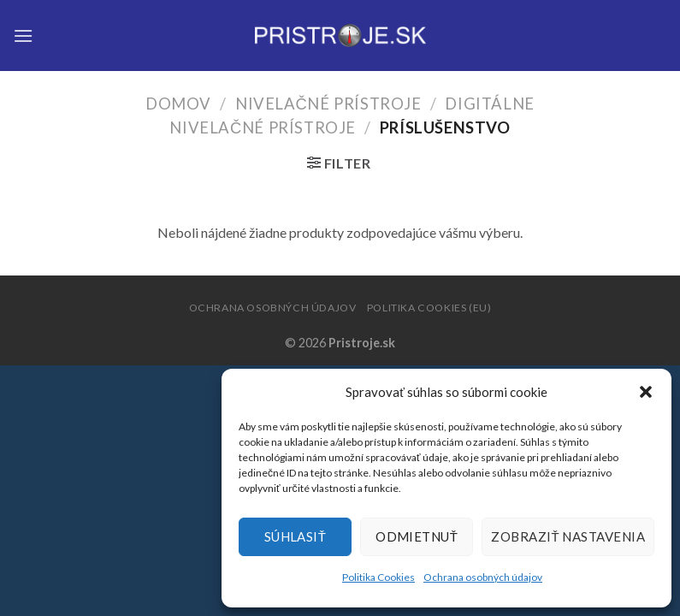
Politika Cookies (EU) (429, 308)
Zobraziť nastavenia (568, 536)
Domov (178, 104)
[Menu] (23, 36)
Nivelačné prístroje (328, 104)
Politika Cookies (378, 577)
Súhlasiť (296, 536)
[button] (646, 392)
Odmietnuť (417, 536)
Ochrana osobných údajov (483, 577)
